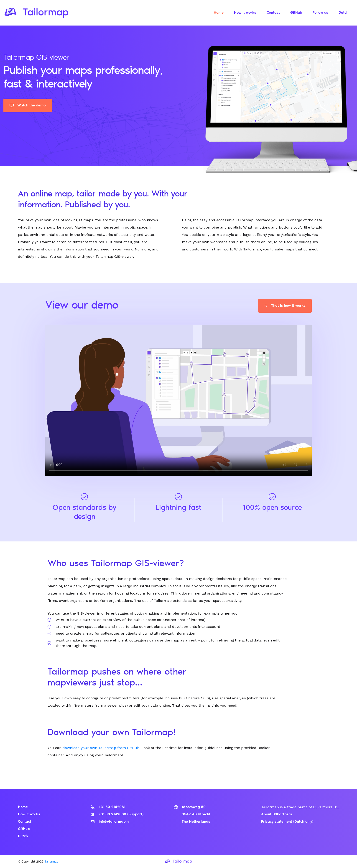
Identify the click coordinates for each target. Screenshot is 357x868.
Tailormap (51, 862)
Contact (273, 13)
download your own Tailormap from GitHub (101, 748)
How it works (245, 13)
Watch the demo (28, 106)
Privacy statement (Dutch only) (287, 822)
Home (219, 13)
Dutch (343, 13)
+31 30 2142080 (109, 814)
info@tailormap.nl (110, 822)
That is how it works (285, 306)
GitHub (296, 13)
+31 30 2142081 (108, 807)
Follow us (320, 13)
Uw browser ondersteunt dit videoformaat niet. (178, 400)
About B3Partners (277, 814)
